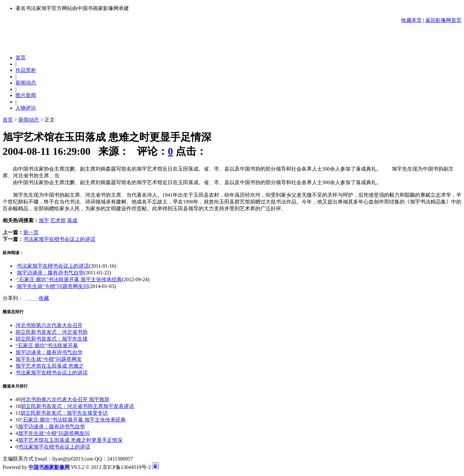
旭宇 (44, 220)
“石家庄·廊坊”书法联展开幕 (47, 346)
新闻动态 (29, 120)
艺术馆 (58, 220)
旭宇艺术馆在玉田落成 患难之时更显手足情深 (70, 440)
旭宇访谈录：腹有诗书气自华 (50, 273)
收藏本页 (411, 20)
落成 (72, 220)
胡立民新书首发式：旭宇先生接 (52, 339)
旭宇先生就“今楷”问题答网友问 (53, 286)
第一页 (31, 232)
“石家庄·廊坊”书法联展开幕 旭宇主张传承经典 (69, 279)
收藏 (44, 298)
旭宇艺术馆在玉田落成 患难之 (50, 366)
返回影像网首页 (443, 20)
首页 (8, 120)
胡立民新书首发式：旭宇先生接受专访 (64, 413)
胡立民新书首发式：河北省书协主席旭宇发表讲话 (77, 406)
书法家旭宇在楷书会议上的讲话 (59, 239)
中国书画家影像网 (49, 467)
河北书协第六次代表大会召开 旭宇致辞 (65, 399)
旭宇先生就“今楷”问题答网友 (49, 359)
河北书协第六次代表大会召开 (49, 325)
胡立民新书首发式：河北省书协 (52, 332)
